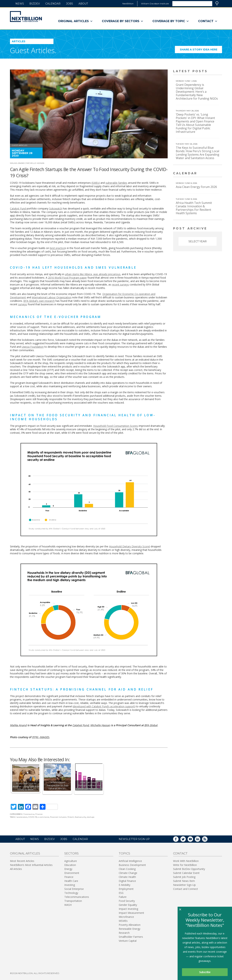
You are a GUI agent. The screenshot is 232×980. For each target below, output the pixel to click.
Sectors (72, 853)
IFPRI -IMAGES (41, 737)
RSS (207, 840)
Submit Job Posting (184, 877)
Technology (71, 893)
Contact (208, 21)
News (20, 4)
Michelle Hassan (35, 163)
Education (70, 865)
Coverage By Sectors (123, 21)
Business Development (132, 865)
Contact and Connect (186, 889)
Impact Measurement (131, 913)
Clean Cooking (127, 869)
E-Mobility (125, 885)
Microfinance (126, 917)
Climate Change (128, 873)
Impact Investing (128, 909)
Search (217, 3)
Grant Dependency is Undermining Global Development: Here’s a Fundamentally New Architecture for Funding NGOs (197, 92)
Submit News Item (184, 881)
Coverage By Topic (171, 21)
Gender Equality (128, 905)
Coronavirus (29, 814)
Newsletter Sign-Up (184, 885)
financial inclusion (58, 817)
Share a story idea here (201, 51)
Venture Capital (128, 941)
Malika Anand (17, 163)
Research (124, 933)
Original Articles (75, 21)
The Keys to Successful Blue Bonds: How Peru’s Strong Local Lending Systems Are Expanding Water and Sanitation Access (198, 153)
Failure (123, 897)
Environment (72, 873)
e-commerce (43, 817)
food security (80, 817)
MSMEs (123, 921)
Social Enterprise (74, 889)
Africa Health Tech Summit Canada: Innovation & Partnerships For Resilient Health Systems (194, 208)
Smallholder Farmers (131, 937)
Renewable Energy (130, 929)
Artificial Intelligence (130, 861)
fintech (71, 817)
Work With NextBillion (186, 861)
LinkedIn (200, 840)
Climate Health (127, 877)
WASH (68, 905)
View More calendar (210, 174)
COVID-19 (33, 817)
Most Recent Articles (22, 861)
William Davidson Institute (155, 4)
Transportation (73, 901)
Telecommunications (77, 897)
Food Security (127, 901)
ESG (121, 893)
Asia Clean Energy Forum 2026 (196, 187)
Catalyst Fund (81, 725)
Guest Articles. (33, 50)
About (83, 4)
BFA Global (151, 725)
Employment (126, 889)
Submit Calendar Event (186, 873)
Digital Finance (127, 881)
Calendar (53, 4)
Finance (39, 814)
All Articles (16, 869)
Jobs (70, 4)
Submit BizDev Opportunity (189, 869)
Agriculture (71, 861)
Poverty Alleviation (130, 925)
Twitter (186, 840)
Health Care (71, 881)
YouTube (193, 840)
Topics (124, 853)
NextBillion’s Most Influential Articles (31, 865)
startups (91, 817)
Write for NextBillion (185, 865)
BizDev (35, 4)
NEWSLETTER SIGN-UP (134, 839)
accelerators (22, 817)
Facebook (178, 840)
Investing (70, 885)
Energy (68, 869)
